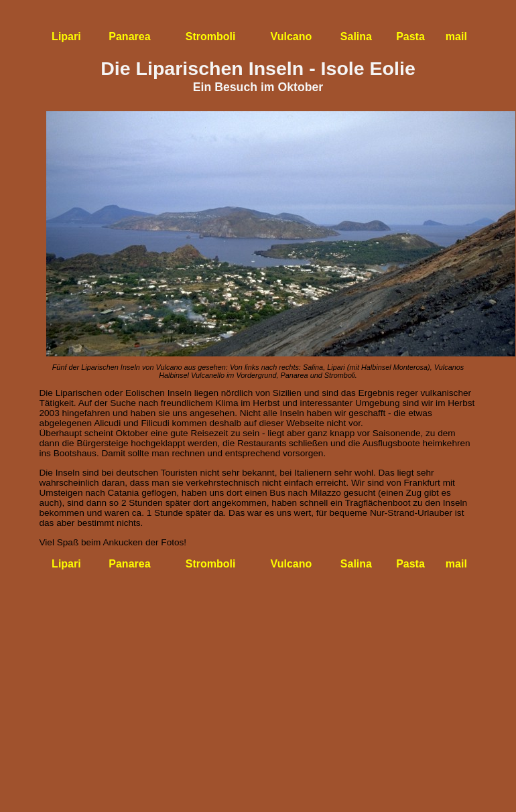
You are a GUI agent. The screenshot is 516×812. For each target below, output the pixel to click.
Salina (356, 37)
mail (456, 37)
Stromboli (211, 37)
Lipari (66, 37)
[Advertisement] (258, 666)
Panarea (129, 37)
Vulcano (292, 37)
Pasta (410, 37)
